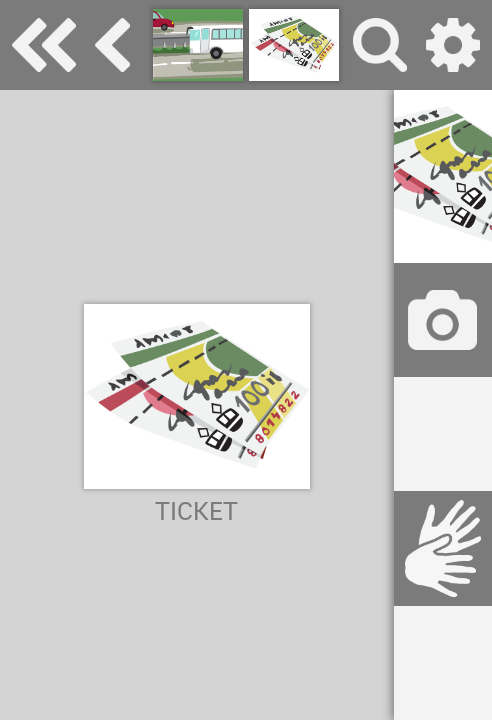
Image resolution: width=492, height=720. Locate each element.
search (380, 45)
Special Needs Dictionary (44, 45)
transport (112, 45)
